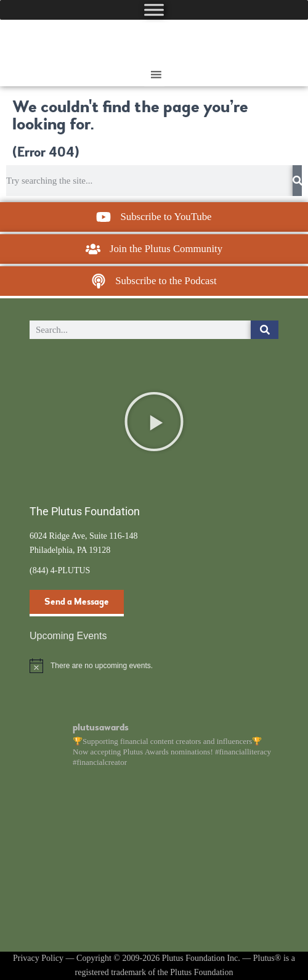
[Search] (297, 181)
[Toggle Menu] (154, 10)
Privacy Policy (38, 958)
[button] (154, 422)
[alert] (154, 666)
